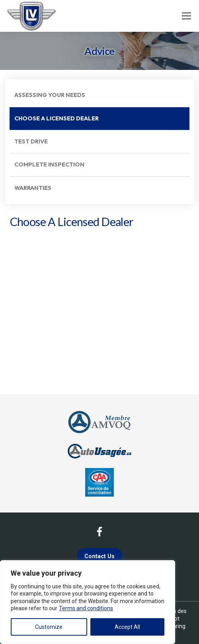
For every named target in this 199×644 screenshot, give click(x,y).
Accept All (127, 627)
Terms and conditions (86, 608)
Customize (49, 627)
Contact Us (99, 556)
